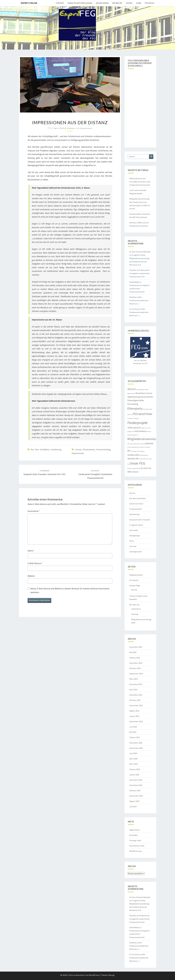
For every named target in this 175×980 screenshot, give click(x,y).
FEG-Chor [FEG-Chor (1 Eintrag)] (130, 415)
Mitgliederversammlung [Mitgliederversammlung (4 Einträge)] (143, 439)
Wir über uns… (135, 605)
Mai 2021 (133, 732)
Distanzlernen (89, 449)
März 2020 (134, 764)
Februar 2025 (135, 658)
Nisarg (111, 975)
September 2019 (136, 796)
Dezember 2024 (136, 663)
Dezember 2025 (136, 647)
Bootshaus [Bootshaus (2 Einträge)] (140, 393)
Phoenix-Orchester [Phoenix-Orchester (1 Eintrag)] (145, 447)
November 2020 (136, 743)
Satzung (129, 3)
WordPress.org (135, 851)
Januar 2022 (134, 716)
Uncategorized (135, 552)
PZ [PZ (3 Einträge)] (129, 451)
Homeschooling (103, 449)
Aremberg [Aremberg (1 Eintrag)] (139, 390)
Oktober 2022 (135, 700)
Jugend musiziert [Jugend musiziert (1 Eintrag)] (146, 428)
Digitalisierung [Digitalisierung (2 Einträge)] (134, 397)
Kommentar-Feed (137, 846)
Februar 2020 (135, 769)
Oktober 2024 (135, 668)
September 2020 (136, 748)
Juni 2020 (133, 753)
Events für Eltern (136, 504)
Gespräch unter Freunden (140, 520)
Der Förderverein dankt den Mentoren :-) (139, 300)
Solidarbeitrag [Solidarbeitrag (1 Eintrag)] (144, 455)
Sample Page (135, 585)
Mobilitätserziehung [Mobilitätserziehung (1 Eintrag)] (139, 444)
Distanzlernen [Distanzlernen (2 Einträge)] (147, 397)
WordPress (94, 975)
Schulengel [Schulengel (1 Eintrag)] (134, 451)
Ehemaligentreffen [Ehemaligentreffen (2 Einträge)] (136, 400)
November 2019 (136, 785)
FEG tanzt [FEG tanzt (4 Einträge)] (139, 414)
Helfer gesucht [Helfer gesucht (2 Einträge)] (134, 428)
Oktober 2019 (135, 790)
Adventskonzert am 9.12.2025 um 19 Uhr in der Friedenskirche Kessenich (140, 182)
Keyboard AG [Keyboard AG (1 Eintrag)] (131, 432)
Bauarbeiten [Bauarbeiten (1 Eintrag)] (145, 390)
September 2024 (136, 674)
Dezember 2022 (136, 695)
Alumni (139, 3)
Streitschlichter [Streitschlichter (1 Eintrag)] (144, 459)
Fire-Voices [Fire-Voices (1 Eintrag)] (130, 418)
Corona (78, 449)
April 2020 (133, 759)
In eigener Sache (136, 525)
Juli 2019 (133, 806)
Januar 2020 (134, 775)
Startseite (60, 3)
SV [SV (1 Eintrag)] (149, 459)
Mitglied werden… (137, 575)
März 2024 (134, 679)
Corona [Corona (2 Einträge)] (149, 393)
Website (31, 576)
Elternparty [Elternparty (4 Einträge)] (135, 408)
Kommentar (34, 511)
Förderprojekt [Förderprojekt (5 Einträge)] (137, 423)
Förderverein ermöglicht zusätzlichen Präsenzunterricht (95, 474)
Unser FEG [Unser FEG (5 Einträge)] (137, 463)
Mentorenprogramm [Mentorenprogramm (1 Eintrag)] (133, 435)
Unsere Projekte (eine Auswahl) (80, 3)
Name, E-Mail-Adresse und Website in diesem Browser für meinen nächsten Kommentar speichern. (70, 590)
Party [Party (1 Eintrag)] (138, 447)
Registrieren (135, 830)
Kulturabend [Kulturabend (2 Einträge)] (140, 431)
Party (132, 541)
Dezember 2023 (136, 684)
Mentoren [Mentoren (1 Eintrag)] (149, 432)
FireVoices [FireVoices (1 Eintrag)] (136, 418)
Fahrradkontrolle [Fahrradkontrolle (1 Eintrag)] (147, 409)
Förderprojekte (136, 509)
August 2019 (134, 801)
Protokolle (150, 3)
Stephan (71, 128)
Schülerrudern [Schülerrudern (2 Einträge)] (134, 455)
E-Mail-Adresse (35, 563)
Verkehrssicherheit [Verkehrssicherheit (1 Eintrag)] (133, 468)
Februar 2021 (135, 737)
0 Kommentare (85, 128)
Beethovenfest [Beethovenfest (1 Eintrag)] (131, 394)
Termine (133, 546)
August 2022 (134, 711)
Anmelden (134, 835)
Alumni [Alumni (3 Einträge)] (132, 389)
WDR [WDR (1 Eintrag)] (139, 468)
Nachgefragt (135, 536)
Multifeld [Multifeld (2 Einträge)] (149, 443)
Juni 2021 (133, 727)
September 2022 (136, 705)
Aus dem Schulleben (40, 449)
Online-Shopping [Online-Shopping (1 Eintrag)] (132, 447)
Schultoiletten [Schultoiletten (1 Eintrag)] (141, 451)
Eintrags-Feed (135, 840)
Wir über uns (117, 3)
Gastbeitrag (56, 449)
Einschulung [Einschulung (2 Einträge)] (133, 404)
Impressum (136, 609)
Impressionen (78, 453)
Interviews (134, 530)
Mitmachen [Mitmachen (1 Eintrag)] (130, 444)
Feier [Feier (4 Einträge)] (149, 414)
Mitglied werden (102, 3)
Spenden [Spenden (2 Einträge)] (131, 459)
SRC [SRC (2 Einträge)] (137, 459)
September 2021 (136, 721)
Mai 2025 (133, 652)
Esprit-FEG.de (29, 3)
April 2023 (133, 690)
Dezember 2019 (136, 780)
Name (31, 551)
